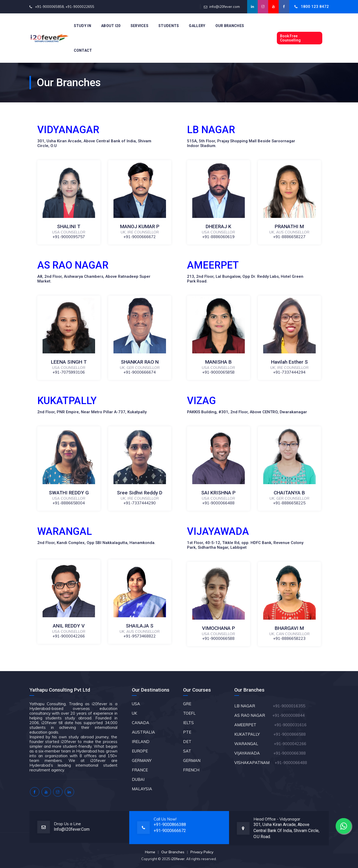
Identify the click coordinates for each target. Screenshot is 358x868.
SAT (187, 751)
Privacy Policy (202, 852)
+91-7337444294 (289, 372)
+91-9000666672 (140, 237)
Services (139, 26)
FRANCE (140, 770)
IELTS (188, 723)
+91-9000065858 (49, 7)
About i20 (111, 26)
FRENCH (191, 770)
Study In (82, 26)
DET (187, 742)
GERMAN (192, 760)
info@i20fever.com (225, 7)
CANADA (141, 723)
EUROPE (140, 751)
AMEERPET (254, 725)
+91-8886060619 (218, 237)
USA (136, 704)
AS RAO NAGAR (253, 715)
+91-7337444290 (140, 503)
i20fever (178, 859)
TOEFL (189, 713)
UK (134, 713)
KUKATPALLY (253, 734)
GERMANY (142, 760)
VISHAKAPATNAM (254, 763)
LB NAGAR (253, 706)
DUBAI (138, 779)
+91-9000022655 (80, 7)
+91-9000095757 (69, 237)
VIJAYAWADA (253, 753)
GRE (187, 704)
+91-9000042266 (69, 636)
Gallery (197, 26)
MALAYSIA (142, 789)
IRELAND (141, 742)
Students (169, 26)
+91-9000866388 (170, 825)
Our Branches (230, 26)
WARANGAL (254, 744)
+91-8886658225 (289, 503)
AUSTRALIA (143, 732)
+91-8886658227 (289, 237)
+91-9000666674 (140, 372)
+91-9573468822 (140, 636)
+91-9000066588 (218, 638)
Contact (83, 50)
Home (150, 852)
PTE (187, 732)
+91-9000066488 (218, 503)
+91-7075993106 (69, 372)
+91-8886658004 (69, 503)
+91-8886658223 (289, 638)
